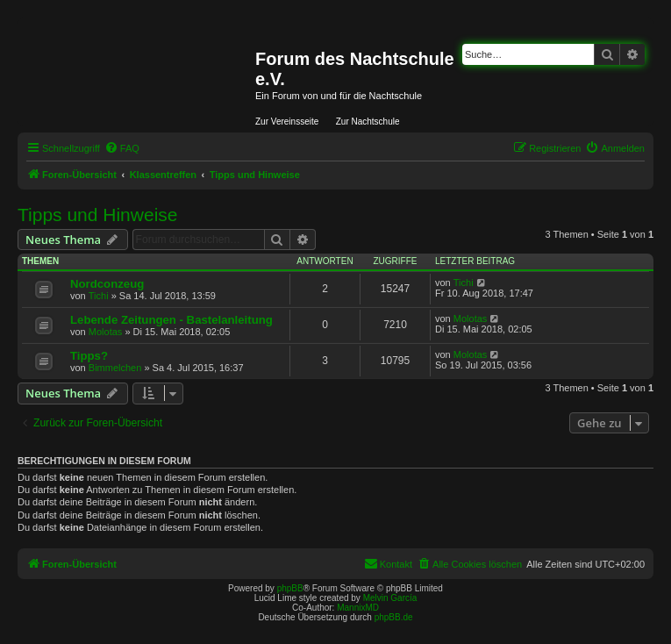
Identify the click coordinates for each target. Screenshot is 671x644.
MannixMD (358, 608)
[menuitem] (122, 148)
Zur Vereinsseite (287, 122)
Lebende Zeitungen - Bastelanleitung (171, 320)
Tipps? (89, 356)
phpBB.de (394, 617)
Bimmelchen (115, 368)
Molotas (106, 332)
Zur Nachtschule (368, 122)
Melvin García (390, 598)
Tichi (99, 296)
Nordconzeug (107, 284)
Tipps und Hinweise (97, 215)
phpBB (290, 588)
